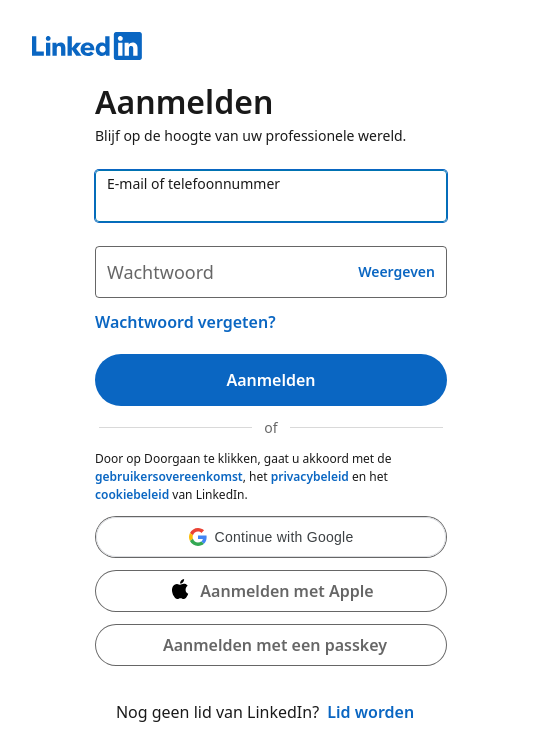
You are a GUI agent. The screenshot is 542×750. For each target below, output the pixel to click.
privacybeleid (310, 476)
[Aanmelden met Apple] (271, 591)
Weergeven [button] (396, 271)
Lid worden (370, 712)
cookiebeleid (132, 494)
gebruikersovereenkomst (169, 476)
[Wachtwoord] (271, 272)
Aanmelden (270, 380)
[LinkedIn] (271, 49)
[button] (271, 537)
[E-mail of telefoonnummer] (271, 196)
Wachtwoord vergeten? (185, 322)
